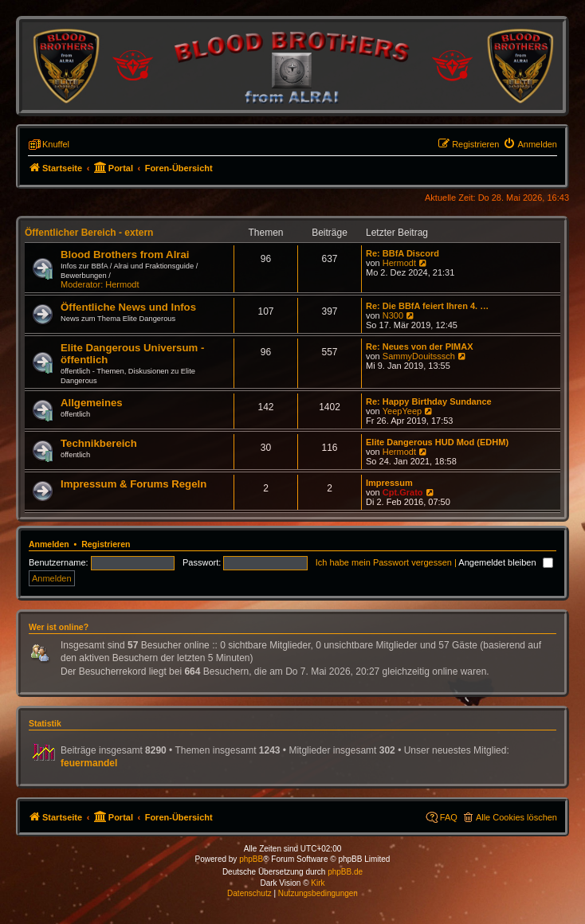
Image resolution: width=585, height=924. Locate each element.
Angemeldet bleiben (505, 562)
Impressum (389, 483)
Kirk (318, 883)
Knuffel (56, 144)
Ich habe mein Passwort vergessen (384, 562)
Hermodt (122, 284)
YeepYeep (402, 411)
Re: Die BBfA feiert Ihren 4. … (427, 306)
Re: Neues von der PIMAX (419, 346)
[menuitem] (530, 144)
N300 (393, 315)
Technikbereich (99, 443)
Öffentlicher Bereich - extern (89, 233)
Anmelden (49, 544)
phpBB (251, 859)
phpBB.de (345, 872)
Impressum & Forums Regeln (133, 484)
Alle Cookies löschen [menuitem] (516, 817)
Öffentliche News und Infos (128, 307)
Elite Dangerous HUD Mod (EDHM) (437, 442)
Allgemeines (92, 403)
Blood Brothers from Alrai (125, 254)
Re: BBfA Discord (402, 253)
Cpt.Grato (403, 492)
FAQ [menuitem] (449, 817)
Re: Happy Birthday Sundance (429, 401)
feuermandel (89, 763)
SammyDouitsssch (419, 356)
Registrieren (106, 544)
